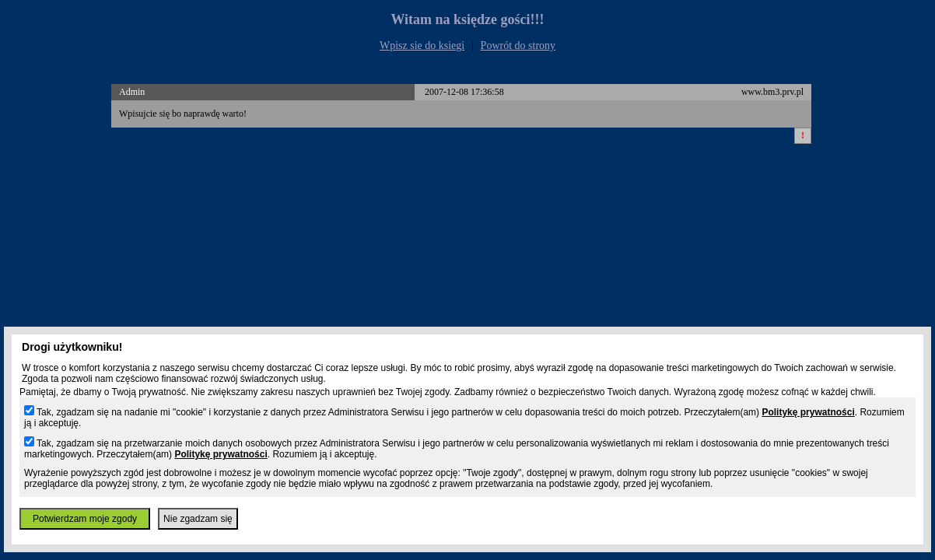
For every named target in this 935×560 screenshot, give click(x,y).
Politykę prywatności (808, 412)
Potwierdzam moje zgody (85, 519)
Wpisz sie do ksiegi (422, 45)
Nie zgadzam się (198, 519)
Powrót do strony (518, 45)
